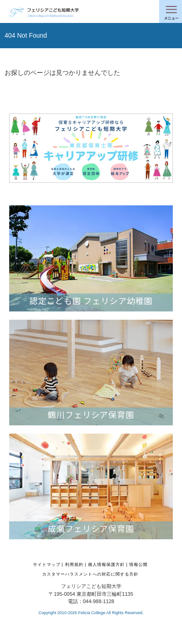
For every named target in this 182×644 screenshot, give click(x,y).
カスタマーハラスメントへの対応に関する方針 (90, 574)
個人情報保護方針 (106, 565)
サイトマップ (47, 565)
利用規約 (74, 565)
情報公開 (138, 565)
